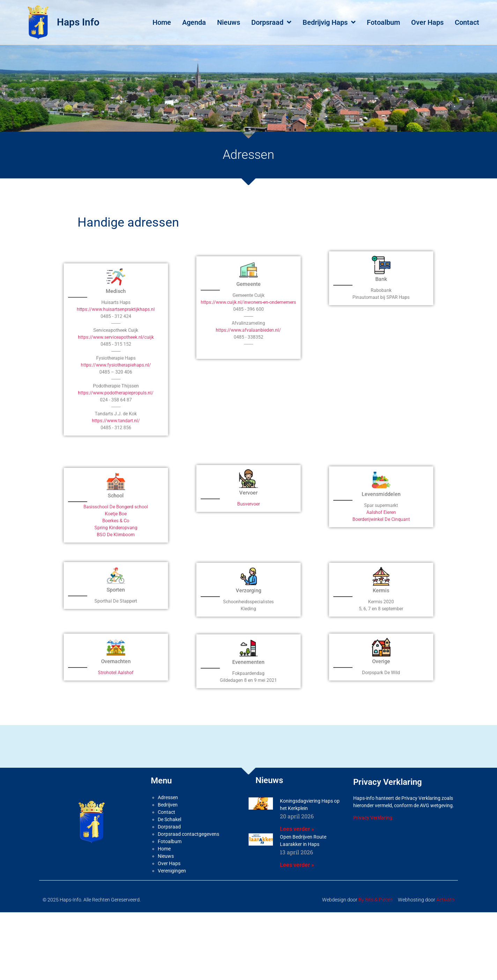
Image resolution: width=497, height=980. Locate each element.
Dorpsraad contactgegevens (188, 851)
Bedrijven (168, 821)
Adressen (168, 814)
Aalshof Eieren (381, 521)
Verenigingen (172, 887)
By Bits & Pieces (376, 916)
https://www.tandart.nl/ (116, 403)
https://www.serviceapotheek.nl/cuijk (116, 360)
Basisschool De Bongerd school (116, 523)
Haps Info (78, 22)
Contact (467, 22)
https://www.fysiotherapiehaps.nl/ (116, 374)
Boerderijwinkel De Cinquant (381, 525)
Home (162, 22)
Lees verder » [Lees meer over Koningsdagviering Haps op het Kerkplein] (297, 846)
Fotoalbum (383, 22)
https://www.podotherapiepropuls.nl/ (116, 389)
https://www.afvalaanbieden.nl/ (249, 336)
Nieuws (229, 22)
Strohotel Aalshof (116, 682)
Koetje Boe (116, 526)
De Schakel (169, 836)
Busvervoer (248, 513)
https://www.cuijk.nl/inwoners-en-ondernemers (248, 321)
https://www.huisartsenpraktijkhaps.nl (116, 345)
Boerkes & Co (116, 530)
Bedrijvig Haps (329, 22)
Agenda (194, 22)
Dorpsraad (271, 22)
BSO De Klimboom (116, 537)
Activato (445, 916)
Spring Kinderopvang (116, 533)
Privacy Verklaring (373, 834)
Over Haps (427, 22)
